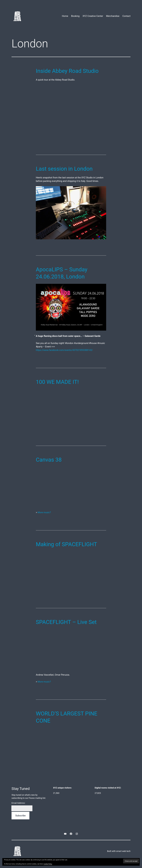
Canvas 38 (49, 460)
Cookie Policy (48, 864)
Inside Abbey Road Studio (67, 71)
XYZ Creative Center (93, 16)
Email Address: (18, 803)
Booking (75, 16)
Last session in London (64, 169)
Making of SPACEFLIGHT (66, 544)
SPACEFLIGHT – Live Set (66, 622)
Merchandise (113, 16)
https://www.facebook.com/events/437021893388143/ (64, 350)
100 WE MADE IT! (57, 382)
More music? (44, 512)
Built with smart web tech (119, 851)
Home (65, 16)
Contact (126, 16)
